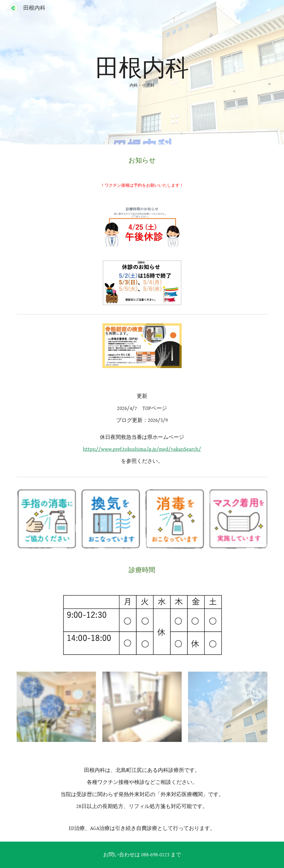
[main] (142, 72)
